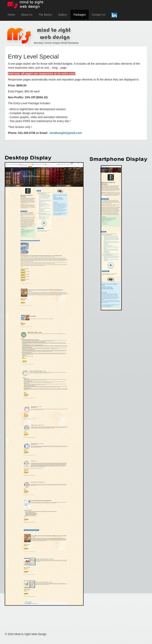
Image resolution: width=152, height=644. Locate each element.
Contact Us (98, 15)
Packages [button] (79, 15)
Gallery (62, 15)
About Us (27, 15)
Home (11, 15)
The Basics (45, 15)
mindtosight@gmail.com (66, 133)
